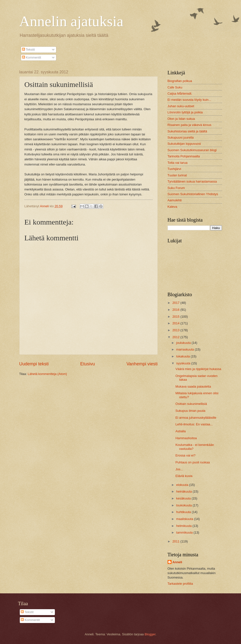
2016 (176, 310)
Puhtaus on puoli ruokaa (193, 462)
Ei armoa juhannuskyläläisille (196, 418)
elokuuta (183, 485)
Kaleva (172, 207)
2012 (176, 337)
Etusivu (88, 364)
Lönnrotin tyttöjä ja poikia (185, 112)
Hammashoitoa (186, 438)
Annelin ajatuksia (71, 21)
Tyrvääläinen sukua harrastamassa (192, 181)
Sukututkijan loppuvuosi (184, 144)
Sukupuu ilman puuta (190, 411)
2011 (176, 541)
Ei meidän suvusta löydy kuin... (189, 100)
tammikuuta (185, 532)
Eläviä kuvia (184, 476)
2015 (176, 317)
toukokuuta (185, 505)
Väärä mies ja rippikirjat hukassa (198, 369)
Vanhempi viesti (142, 364)
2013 (176, 330)
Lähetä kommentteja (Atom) (47, 374)
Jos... (179, 469)
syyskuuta (184, 363)
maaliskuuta (185, 519)
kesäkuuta (184, 498)
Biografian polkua (180, 81)
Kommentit (32, 57)
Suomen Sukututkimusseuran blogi (192, 150)
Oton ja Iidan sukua (181, 119)
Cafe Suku (175, 87)
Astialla (181, 431)
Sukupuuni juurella (181, 137)
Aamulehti (175, 200)
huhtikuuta (184, 512)
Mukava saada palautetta (193, 386)
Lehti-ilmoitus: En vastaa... (194, 424)
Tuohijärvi (174, 169)
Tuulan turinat (177, 175)
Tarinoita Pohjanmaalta (184, 156)
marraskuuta (186, 349)
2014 (176, 323)
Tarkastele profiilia (180, 584)
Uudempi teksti (34, 364)
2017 (176, 303)
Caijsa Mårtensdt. (180, 93)
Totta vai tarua (178, 163)
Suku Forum (176, 188)
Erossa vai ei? (186, 455)
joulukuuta (184, 343)
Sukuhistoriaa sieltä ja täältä (187, 131)
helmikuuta (184, 526)
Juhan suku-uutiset (181, 106)
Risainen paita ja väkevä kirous (189, 125)
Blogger (150, 634)
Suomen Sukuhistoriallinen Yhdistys (193, 194)
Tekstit (28, 50)
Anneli (177, 562)
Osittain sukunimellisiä (191, 404)
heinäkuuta (185, 491)
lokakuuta (184, 356)
